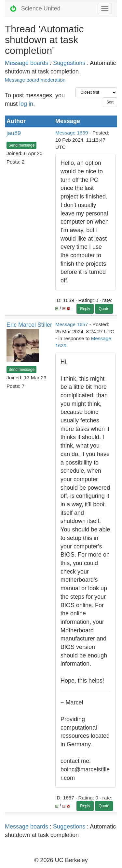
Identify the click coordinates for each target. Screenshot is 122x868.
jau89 (14, 133)
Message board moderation (35, 80)
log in (26, 104)
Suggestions (69, 63)
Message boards (27, 63)
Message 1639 (72, 133)
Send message (21, 145)
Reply (85, 309)
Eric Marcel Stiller (29, 325)
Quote (104, 309)
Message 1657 (72, 324)
